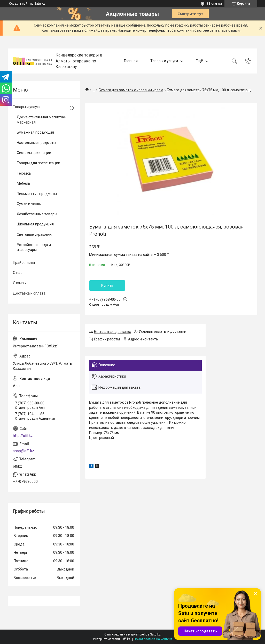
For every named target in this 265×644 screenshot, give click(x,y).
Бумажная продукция (35, 132)
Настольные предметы (36, 143)
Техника (24, 173)
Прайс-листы (24, 263)
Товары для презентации (38, 163)
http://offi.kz (23, 436)
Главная (131, 61)
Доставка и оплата (29, 293)
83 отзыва (214, 4)
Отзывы (20, 283)
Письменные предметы (37, 194)
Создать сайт (19, 4)
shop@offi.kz (24, 451)
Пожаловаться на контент (153, 639)
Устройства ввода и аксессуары (34, 247)
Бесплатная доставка (113, 332)
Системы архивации (34, 153)
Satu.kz (155, 634)
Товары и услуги (164, 61)
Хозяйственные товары (37, 214)
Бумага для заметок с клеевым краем (131, 90)
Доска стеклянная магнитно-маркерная (42, 120)
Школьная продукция (35, 224)
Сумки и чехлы (29, 204)
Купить (107, 286)
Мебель (24, 183)
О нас (18, 273)
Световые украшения (35, 234)
